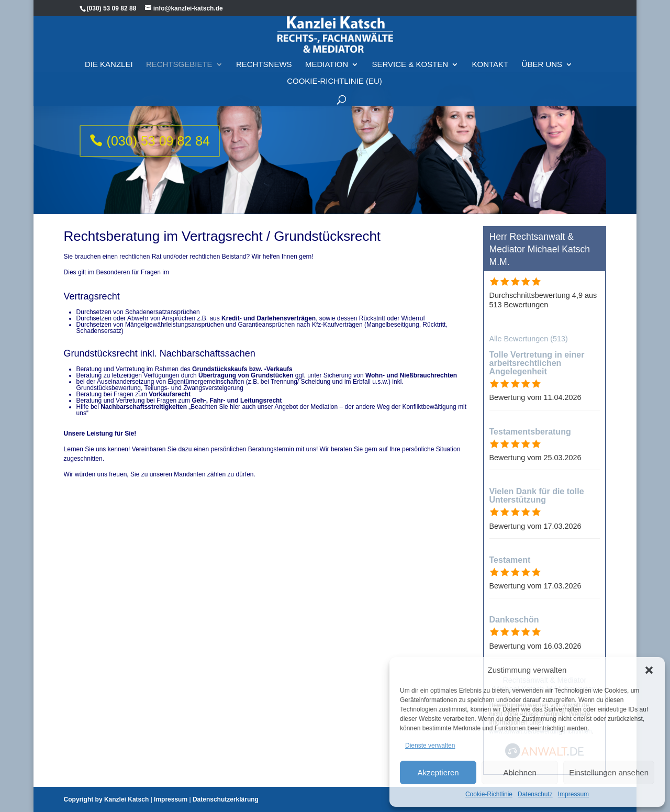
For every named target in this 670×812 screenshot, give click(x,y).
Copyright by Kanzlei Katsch (107, 799)
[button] (649, 670)
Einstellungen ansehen (609, 772)
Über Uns (542, 59)
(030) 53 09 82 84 (158, 141)
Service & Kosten (410, 59)
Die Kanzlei (109, 59)
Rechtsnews (264, 59)
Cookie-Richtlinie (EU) (334, 76)
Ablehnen (520, 772)
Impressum (573, 794)
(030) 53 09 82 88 (112, 8)
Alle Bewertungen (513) (529, 339)
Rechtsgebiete (179, 59)
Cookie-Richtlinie (489, 794)
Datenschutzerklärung (226, 799)
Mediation (327, 59)
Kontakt (490, 59)
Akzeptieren (438, 772)
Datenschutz (535, 794)
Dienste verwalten (430, 746)
